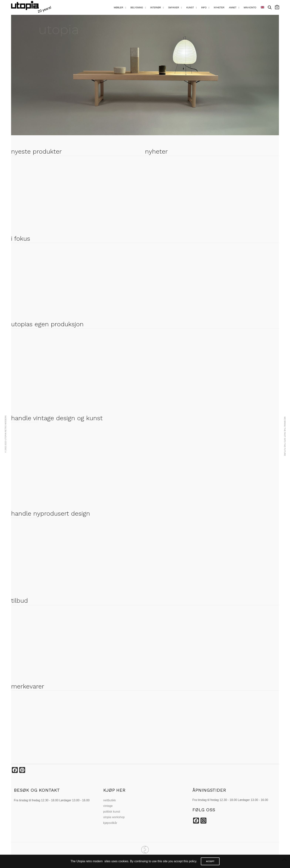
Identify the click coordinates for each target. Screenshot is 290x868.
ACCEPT (210, 861)
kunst (190, 8)
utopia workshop (114, 817)
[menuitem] (262, 7)
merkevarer (28, 686)
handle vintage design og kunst (57, 418)
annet (233, 8)
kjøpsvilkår (110, 823)
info (204, 8)
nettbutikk (109, 800)
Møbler (118, 8)
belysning (137, 8)
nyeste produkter (36, 151)
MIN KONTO (250, 8)
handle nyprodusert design (51, 513)
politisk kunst (112, 812)
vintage (108, 806)
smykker (174, 8)
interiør (156, 8)
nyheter (219, 8)
